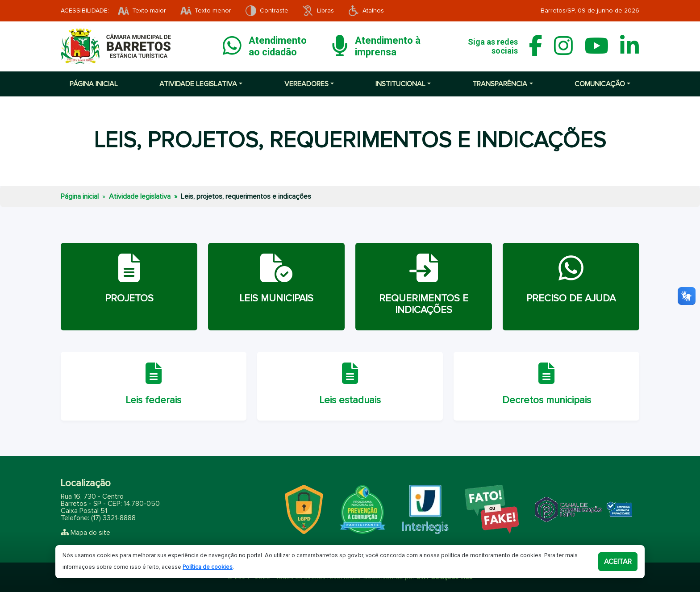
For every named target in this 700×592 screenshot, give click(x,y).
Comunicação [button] (600, 84)
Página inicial (94, 84)
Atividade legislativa (140, 196)
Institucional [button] (400, 84)
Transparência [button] (500, 84)
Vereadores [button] (306, 84)
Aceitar (618, 562)
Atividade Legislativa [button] (198, 84)
